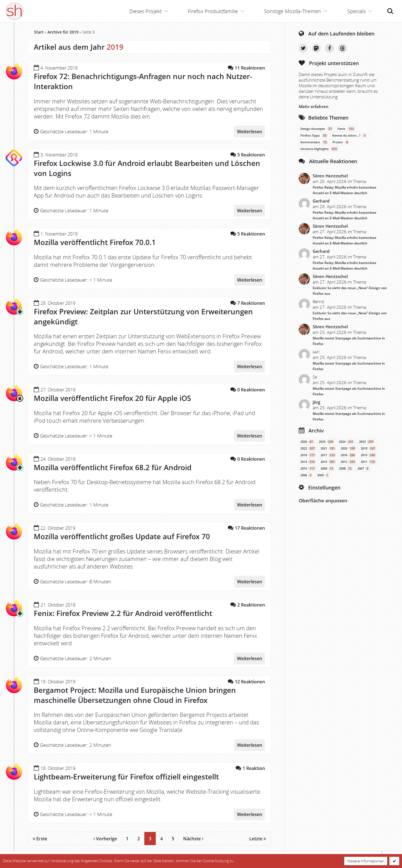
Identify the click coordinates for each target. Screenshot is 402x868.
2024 (347, 442)
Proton (341, 142)
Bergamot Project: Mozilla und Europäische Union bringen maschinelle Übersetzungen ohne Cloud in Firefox (135, 695)
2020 (348, 448)
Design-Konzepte (317, 129)
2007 (363, 469)
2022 (308, 448)
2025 (327, 442)
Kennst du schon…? (350, 135)
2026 (307, 442)
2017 (328, 455)
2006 (307, 475)
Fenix (346, 129)
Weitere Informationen (366, 861)
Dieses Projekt (145, 11)
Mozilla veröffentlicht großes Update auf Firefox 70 (122, 536)
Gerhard (321, 201)
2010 (308, 469)
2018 (308, 455)
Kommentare (314, 142)
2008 (346, 469)
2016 (348, 455)
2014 (308, 462)
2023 (367, 442)
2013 (328, 462)
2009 (327, 469)
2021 (328, 448)
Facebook (329, 48)
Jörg (316, 402)
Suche (390, 11)
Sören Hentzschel (330, 176)
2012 (348, 462)
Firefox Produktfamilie (213, 11)
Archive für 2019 (63, 32)
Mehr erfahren (314, 106)
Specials (356, 11)
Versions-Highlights (319, 149)
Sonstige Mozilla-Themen (293, 11)
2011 (368, 462)
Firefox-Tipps (314, 135)
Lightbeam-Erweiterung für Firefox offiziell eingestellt (126, 777)
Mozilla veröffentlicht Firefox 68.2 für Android (113, 467)
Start (39, 32)
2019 (368, 448)
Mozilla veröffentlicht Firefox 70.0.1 (95, 242)
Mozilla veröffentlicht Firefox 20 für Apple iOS (112, 398)
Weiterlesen (250, 132)
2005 (323, 475)
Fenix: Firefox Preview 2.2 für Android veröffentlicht (123, 613)
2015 (368, 455)
